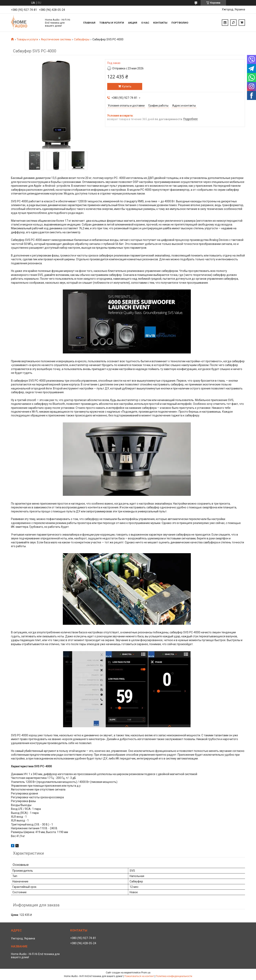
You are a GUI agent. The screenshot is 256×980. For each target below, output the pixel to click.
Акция (133, 23)
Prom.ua (146, 973)
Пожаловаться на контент (139, 976)
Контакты (160, 23)
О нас (145, 23)
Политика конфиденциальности (174, 976)
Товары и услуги (112, 23)
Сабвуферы (82, 39)
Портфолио (180, 23)
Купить (127, 86)
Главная (89, 23)
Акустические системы (56, 39)
